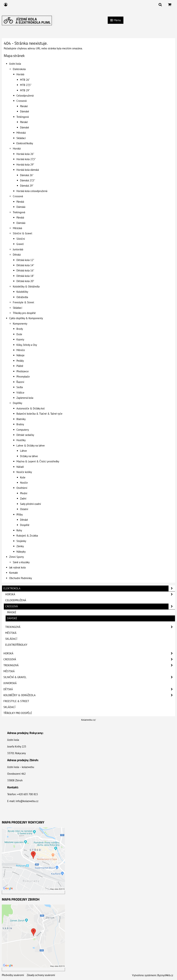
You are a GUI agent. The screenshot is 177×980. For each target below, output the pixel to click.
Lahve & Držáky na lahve (31, 446)
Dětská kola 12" (25, 260)
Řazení (20, 382)
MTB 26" (25, 80)
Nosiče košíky (24, 472)
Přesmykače (23, 377)
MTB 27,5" (26, 85)
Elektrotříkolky (25, 143)
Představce (23, 371)
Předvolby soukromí (13, 975)
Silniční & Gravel (22, 233)
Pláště (20, 366)
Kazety (20, 339)
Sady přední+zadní (30, 504)
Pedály (20, 361)
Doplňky (18, 403)
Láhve (23, 451)
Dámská (21, 207)
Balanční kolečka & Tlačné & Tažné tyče (39, 414)
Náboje (20, 355)
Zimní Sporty (17, 557)
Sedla (20, 387)
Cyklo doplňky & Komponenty (26, 318)
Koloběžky (22, 292)
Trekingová (23, 117)
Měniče (21, 350)
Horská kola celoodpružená (32, 191)
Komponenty (20, 324)
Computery (23, 430)
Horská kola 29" (25, 165)
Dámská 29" (27, 186)
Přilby (20, 514)
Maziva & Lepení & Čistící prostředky (38, 461)
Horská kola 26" (25, 154)
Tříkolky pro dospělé (24, 313)
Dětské (24, 520)
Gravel (20, 244)
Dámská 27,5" (28, 180)
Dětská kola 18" (25, 276)
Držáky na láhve (29, 456)
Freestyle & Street (23, 302)
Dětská (17, 255)
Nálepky (21, 552)
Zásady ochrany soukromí (41, 975)
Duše (19, 334)
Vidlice (20, 393)
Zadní (23, 498)
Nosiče (24, 483)
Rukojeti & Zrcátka (27, 536)
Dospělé (25, 525)
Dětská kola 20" (25, 281)
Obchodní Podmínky (21, 578)
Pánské (24, 106)
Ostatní (24, 509)
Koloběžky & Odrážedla (26, 286)
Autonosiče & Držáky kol (30, 408)
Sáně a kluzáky (21, 562)
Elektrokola (19, 69)
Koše (23, 477)
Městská (21, 133)
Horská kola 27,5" (26, 159)
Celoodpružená (25, 96)
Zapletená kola (25, 398)
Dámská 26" (27, 175)
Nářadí (20, 467)
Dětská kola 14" (25, 265)
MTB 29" (25, 90)
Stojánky (21, 541)
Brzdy (20, 329)
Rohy (19, 530)
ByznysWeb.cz (165, 975)
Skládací (21, 138)
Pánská (20, 202)
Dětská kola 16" (25, 270)
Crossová (21, 101)
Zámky (20, 546)
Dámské (25, 111)
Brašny (20, 424)
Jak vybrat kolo (18, 567)
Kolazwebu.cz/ (88, 720)
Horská (20, 74)
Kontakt (14, 573)
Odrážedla (22, 297)
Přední (24, 493)
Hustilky (21, 440)
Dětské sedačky (25, 435)
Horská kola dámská (28, 170)
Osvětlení (22, 488)
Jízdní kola (15, 64)
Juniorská (18, 249)
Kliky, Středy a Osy (27, 345)
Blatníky (21, 419)
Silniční (21, 239)
